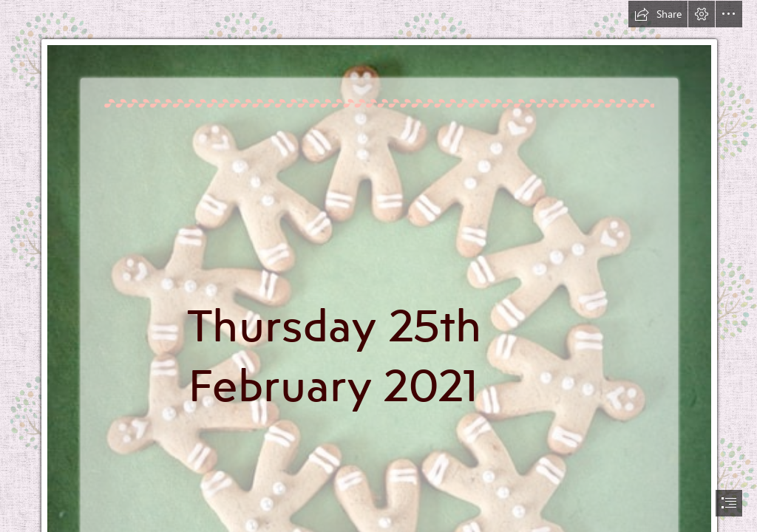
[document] (378, 266)
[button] (658, 14)
